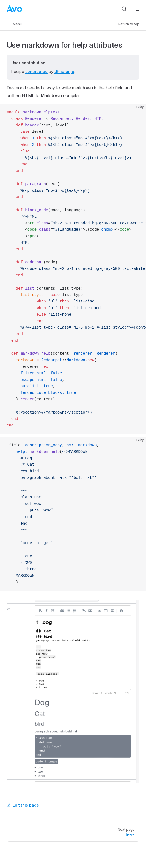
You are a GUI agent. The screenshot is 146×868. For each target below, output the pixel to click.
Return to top (129, 24)
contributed (36, 71)
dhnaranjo (64, 71)
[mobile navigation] (137, 9)
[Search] (124, 9)
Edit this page (23, 805)
